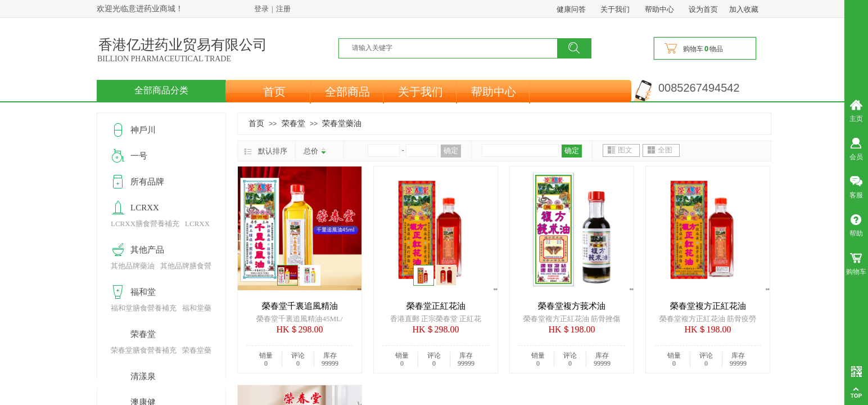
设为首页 (703, 9)
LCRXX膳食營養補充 (145, 224)
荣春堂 (293, 123)
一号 (139, 156)
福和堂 (143, 292)
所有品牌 (147, 182)
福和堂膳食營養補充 (144, 308)
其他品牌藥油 (133, 266)
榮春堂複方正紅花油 (708, 306)
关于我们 (421, 92)
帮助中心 (494, 92)
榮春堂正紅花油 (436, 306)
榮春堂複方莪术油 (572, 306)
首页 (274, 92)
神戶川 (143, 130)
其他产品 (147, 250)
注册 (283, 9)
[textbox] (455, 48)
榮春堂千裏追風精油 (300, 306)
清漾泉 (143, 376)
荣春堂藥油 (342, 123)
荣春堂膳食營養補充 (144, 350)
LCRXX (145, 208)
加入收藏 (744, 9)
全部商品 (347, 92)
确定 (451, 150)
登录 (261, 9)
